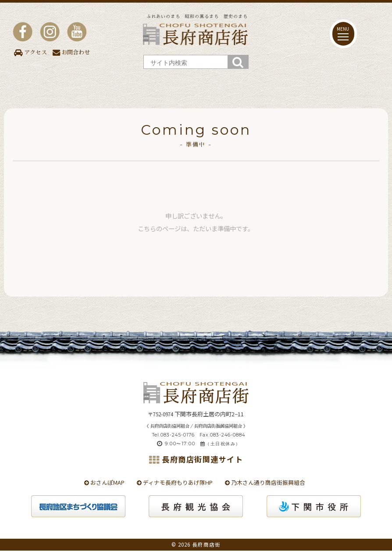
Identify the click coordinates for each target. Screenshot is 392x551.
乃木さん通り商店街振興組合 (265, 482)
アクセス (30, 52)
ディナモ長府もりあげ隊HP (175, 482)
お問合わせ (71, 52)
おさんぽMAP (104, 482)
